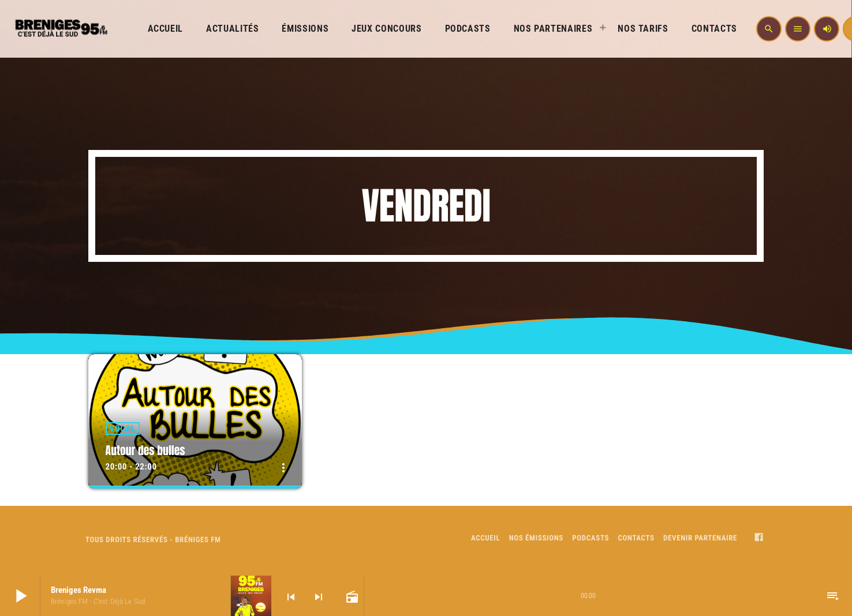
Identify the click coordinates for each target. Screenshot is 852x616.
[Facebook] (759, 539)
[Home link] (60, 29)
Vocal (123, 429)
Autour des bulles (146, 450)
